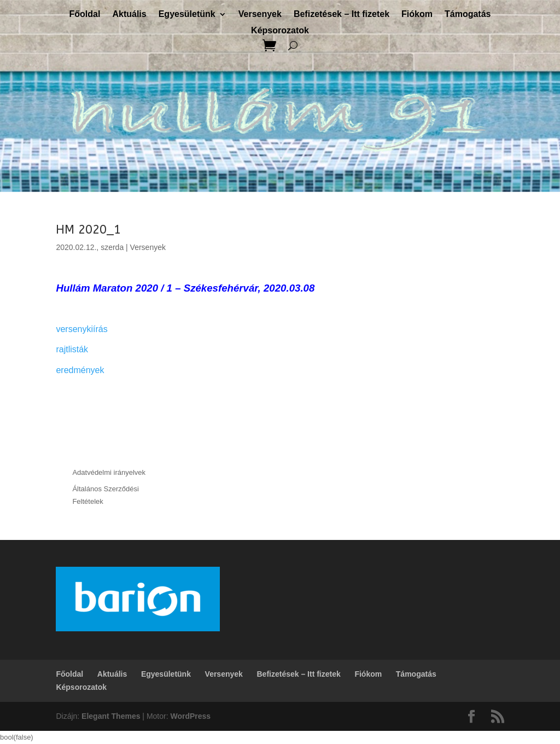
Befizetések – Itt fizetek (342, 14)
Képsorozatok (280, 31)
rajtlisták (72, 349)
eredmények (80, 370)
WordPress (190, 716)
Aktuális (129, 14)
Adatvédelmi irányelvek (109, 472)
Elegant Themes (111, 716)
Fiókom (417, 14)
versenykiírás (81, 329)
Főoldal (85, 14)
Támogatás (468, 14)
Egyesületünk (187, 14)
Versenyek (260, 14)
